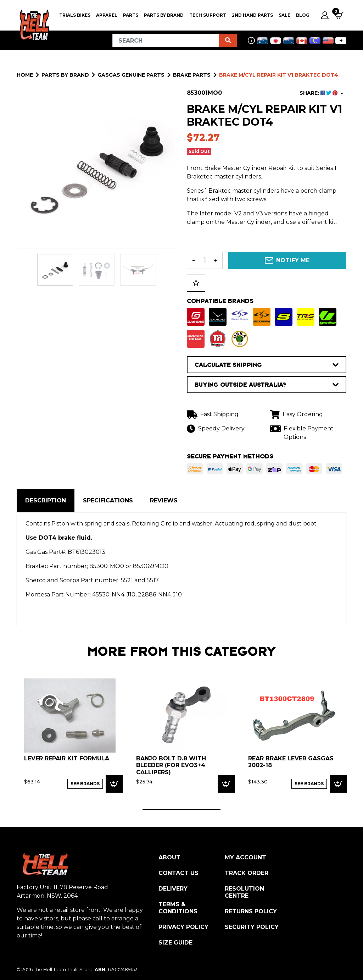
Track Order (247, 873)
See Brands (85, 784)
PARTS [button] (131, 15)
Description (46, 500)
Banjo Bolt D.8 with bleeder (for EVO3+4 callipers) (171, 765)
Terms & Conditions (178, 908)
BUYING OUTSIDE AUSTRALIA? (267, 385)
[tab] (46, 501)
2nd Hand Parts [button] (252, 15)
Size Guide (175, 943)
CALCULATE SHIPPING (267, 365)
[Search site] (228, 40)
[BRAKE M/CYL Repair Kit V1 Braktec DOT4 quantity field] (205, 260)
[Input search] (166, 40)
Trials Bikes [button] (75, 15)
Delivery (173, 889)
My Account (245, 857)
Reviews (164, 500)
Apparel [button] (107, 15)
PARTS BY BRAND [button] (164, 15)
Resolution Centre (244, 892)
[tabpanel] (70, 731)
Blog (303, 15)
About (169, 857)
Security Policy (252, 927)
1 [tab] (181, 810)
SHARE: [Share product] (319, 93)
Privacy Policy (183, 927)
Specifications (108, 500)
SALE (284, 15)
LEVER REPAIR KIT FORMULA (67, 758)
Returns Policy (251, 911)
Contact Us (178, 873)
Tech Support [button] (208, 15)
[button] (196, 283)
